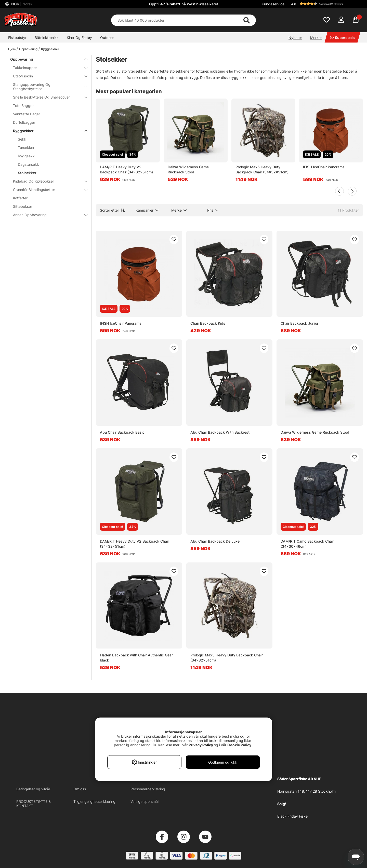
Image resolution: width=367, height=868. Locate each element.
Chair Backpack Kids (208, 323)
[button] (325, 4)
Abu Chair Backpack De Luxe (215, 541)
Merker (316, 38)
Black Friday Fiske (292, 816)
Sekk (22, 139)
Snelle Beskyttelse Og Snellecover (47, 97)
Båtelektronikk (47, 38)
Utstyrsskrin (47, 76)
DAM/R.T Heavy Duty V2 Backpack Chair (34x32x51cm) (126, 169)
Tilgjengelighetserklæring (94, 801)
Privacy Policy (201, 745)
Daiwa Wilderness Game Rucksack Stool (188, 169)
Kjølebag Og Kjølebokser (47, 181)
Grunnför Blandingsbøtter (47, 190)
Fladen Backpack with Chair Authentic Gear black (136, 658)
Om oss (80, 789)
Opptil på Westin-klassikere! (183, 4)
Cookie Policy (239, 745)
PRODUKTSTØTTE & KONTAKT (34, 804)
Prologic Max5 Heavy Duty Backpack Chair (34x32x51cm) (262, 169)
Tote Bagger (23, 106)
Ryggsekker (50, 49)
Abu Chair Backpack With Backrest (220, 432)
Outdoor (107, 38)
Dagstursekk (28, 164)
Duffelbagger (24, 122)
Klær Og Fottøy (79, 38)
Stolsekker (27, 173)
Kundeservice (273, 4)
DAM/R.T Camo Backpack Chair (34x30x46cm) (307, 544)
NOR (21, 4)
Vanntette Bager (27, 114)
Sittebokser (23, 206)
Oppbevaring (28, 49)
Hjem (12, 49)
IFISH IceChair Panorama (324, 167)
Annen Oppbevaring (47, 215)
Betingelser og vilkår (33, 789)
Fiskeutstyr (17, 38)
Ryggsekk (26, 156)
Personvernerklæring (148, 789)
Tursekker (26, 148)
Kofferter (20, 198)
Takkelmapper (47, 68)
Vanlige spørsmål (145, 801)
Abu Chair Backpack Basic (122, 432)
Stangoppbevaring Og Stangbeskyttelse (47, 87)
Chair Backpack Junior (299, 323)
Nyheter (295, 38)
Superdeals (342, 38)
